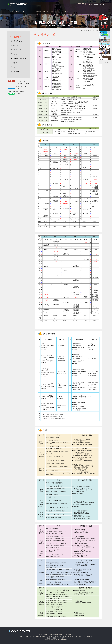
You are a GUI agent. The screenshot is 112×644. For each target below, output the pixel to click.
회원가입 (96, 4)
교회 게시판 (65, 11)
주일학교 (31, 11)
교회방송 (18, 11)
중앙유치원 (55, 11)
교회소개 (10, 11)
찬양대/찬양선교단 (43, 11)
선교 (24, 11)
